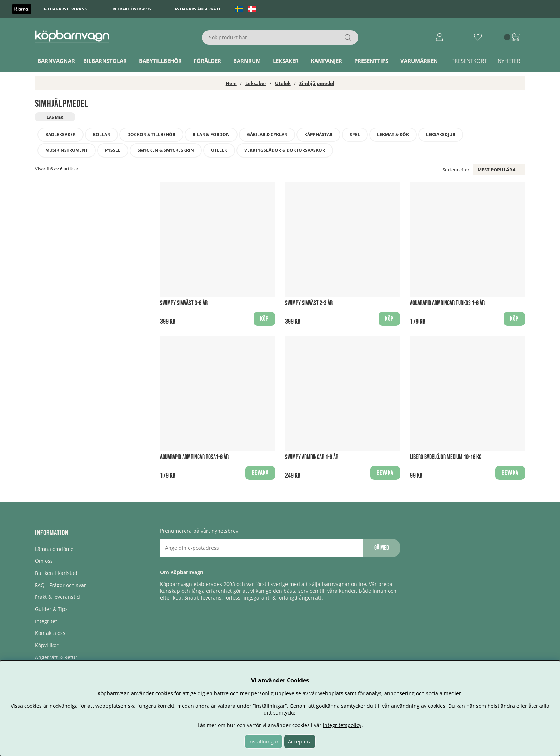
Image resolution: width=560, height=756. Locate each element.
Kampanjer (326, 61)
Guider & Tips (51, 609)
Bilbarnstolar (105, 61)
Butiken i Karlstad (56, 573)
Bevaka (260, 473)
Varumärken (419, 61)
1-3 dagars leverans (65, 9)
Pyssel (113, 150)
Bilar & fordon (211, 135)
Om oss (44, 561)
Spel (355, 135)
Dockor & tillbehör (151, 135)
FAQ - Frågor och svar (61, 585)
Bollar (101, 135)
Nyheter (509, 61)
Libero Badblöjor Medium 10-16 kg (446, 457)
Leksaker (286, 61)
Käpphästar (318, 135)
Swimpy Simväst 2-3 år (309, 303)
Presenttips (371, 61)
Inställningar (263, 742)
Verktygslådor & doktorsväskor (285, 150)
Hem (231, 83)
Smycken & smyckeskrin (166, 150)
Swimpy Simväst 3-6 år (184, 303)
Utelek (283, 83)
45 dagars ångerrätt (197, 9)
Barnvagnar (56, 61)
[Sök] (280, 38)
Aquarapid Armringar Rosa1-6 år (194, 457)
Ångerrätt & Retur (56, 657)
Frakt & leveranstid (57, 597)
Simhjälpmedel (317, 83)
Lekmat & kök (393, 135)
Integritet (46, 621)
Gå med (382, 548)
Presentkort (469, 61)
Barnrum (247, 61)
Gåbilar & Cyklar (267, 135)
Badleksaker (61, 135)
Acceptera (300, 742)
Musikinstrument (67, 150)
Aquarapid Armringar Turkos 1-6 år (447, 303)
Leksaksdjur (441, 135)
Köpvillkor (47, 645)
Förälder (207, 61)
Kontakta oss (50, 633)
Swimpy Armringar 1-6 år (312, 457)
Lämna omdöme (54, 549)
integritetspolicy (342, 725)
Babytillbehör (160, 61)
